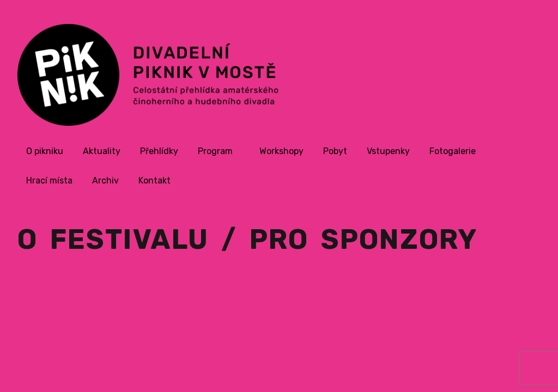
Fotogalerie (453, 151)
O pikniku (45, 151)
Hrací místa (49, 180)
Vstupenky (388, 151)
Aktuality (102, 151)
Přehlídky (159, 151)
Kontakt (154, 180)
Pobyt (335, 151)
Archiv (105, 180)
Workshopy (281, 151)
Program (215, 151)
